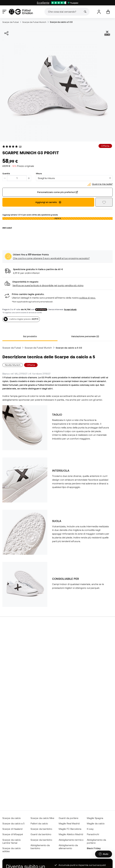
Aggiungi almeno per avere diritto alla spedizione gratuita (30, 215)
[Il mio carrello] (108, 12)
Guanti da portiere (69, 818)
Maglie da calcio (96, 823)
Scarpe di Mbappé (13, 834)
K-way (90, 829)
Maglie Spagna (95, 818)
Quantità (6, 173)
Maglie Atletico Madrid (71, 834)
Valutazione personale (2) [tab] (85, 336)
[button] (57, 284)
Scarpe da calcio (12, 818)
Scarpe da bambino (41, 829)
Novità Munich (13, 365)
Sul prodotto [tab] (30, 336)
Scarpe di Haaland (12, 829)
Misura (39, 173)
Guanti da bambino (41, 834)
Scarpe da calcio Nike (42, 818)
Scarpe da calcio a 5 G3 (61, 22)
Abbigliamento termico (71, 840)
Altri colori (7, 228)
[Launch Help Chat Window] (104, 854)
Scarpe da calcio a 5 (13, 823)
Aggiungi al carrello (48, 202)
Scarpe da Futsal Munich (34, 22)
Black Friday (94, 848)
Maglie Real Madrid (69, 823)
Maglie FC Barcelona (70, 829)
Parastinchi (93, 834)
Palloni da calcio (39, 823)
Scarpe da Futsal (11, 22)
